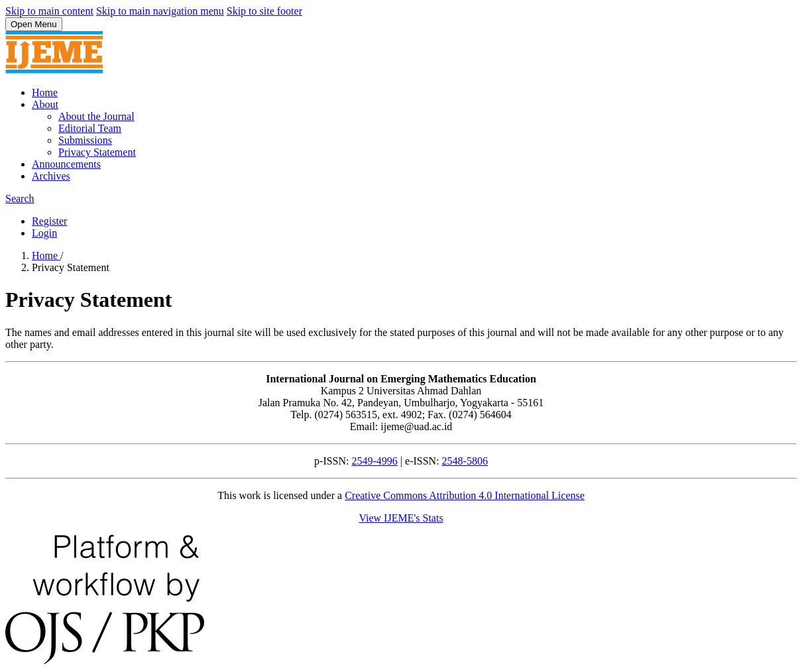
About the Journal (96, 116)
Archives (51, 176)
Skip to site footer (264, 11)
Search (20, 198)
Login (44, 233)
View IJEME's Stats (401, 518)
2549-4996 (375, 461)
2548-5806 (465, 461)
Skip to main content (49, 11)
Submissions (85, 140)
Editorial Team (90, 128)
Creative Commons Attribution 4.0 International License (465, 495)
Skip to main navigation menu (160, 11)
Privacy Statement (97, 152)
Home (45, 92)
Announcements (66, 164)
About (45, 104)
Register (49, 221)
